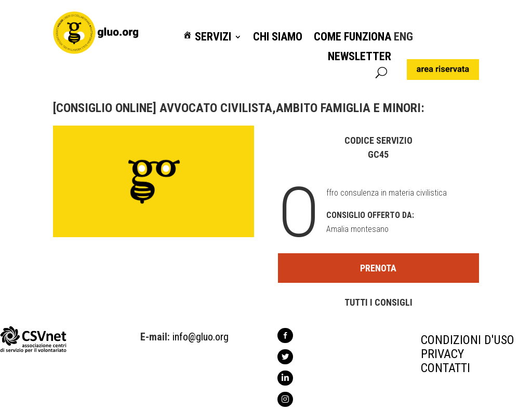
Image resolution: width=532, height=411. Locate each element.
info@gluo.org (201, 337)
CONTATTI (445, 368)
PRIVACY (442, 354)
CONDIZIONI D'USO (468, 340)
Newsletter (360, 57)
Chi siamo (278, 37)
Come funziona (353, 37)
